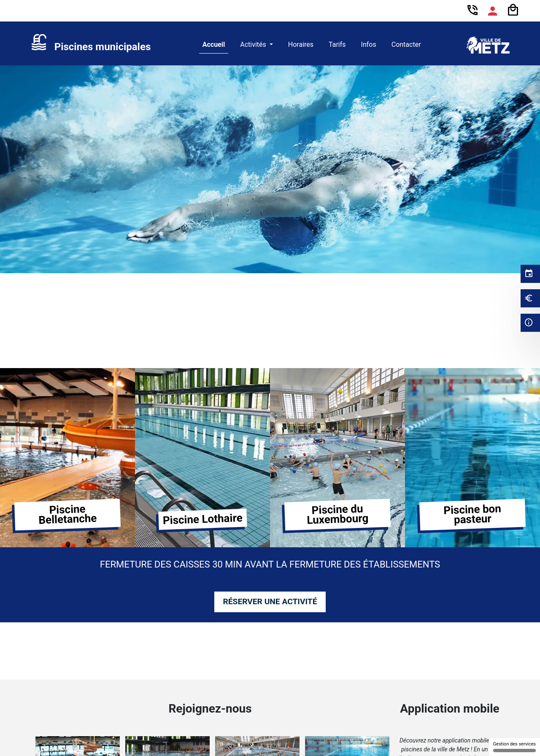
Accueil (214, 44)
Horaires (301, 44)
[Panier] (513, 10)
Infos (369, 44)
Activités (254, 44)
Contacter (406, 44)
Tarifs (337, 44)
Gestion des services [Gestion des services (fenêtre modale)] (514, 747)
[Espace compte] (493, 11)
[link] (90, 45)
